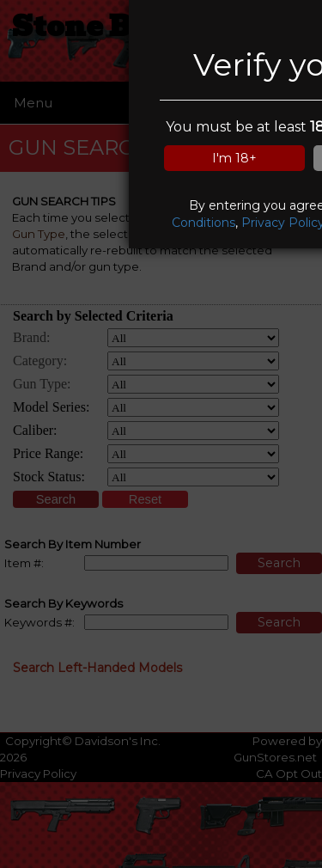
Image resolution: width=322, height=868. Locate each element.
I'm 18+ (234, 158)
